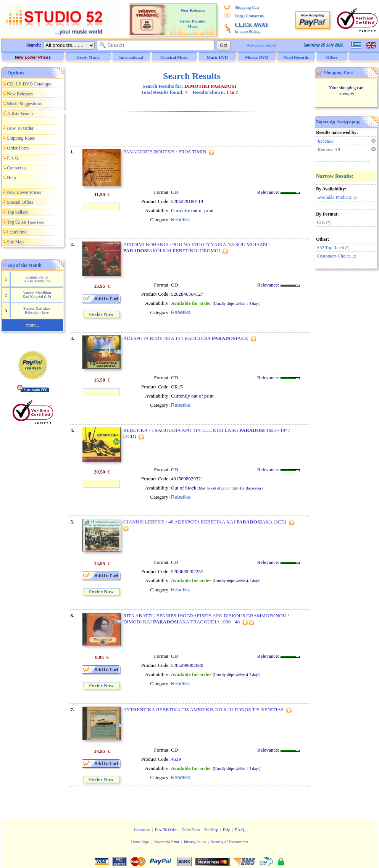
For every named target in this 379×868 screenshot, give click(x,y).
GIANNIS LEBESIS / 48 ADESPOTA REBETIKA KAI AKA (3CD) (205, 522)
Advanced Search (261, 45)
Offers (332, 57)
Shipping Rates (21, 138)
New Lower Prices (33, 57)
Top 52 (26, 222)
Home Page (140, 842)
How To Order (20, 128)
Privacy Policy (195, 842)
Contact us (255, 16)
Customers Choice (334, 256)
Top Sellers (17, 212)
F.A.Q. (13, 158)
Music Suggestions (24, 104)
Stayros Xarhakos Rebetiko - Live (37, 310)
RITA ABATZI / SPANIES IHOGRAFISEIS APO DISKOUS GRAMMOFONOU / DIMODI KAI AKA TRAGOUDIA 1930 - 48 (206, 619)
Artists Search (20, 114)
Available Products (335, 197)
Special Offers (20, 202)
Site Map (15, 242)
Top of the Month (25, 265)
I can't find (17, 232)
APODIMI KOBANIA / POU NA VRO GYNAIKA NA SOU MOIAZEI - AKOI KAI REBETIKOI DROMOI (197, 247)
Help (239, 16)
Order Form (18, 148)
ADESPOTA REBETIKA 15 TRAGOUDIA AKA (186, 338)
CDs (321, 222)
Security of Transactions (229, 842)
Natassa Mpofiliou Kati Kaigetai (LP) (37, 295)
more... (33, 325)
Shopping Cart (247, 7)
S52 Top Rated (331, 248)
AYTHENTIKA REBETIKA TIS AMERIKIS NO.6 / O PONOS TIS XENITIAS (203, 709)
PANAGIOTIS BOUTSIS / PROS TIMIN (165, 152)
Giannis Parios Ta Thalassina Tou (37, 279)
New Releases (20, 94)
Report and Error (166, 842)
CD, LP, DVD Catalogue (30, 84)
